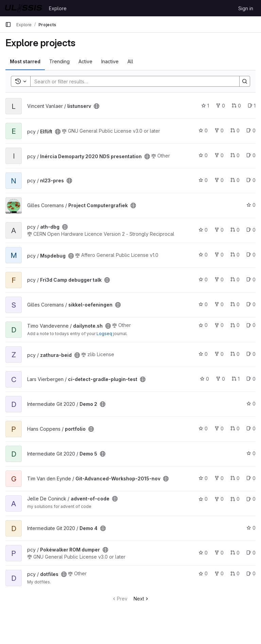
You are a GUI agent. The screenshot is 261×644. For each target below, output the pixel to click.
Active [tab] (85, 61)
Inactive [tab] (110, 61)
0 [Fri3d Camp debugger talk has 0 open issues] (251, 279)
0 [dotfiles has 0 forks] (219, 573)
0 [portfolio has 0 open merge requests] (235, 428)
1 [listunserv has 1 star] (205, 106)
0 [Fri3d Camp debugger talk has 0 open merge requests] (235, 279)
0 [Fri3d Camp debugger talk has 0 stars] (203, 279)
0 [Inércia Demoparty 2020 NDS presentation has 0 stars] (203, 155)
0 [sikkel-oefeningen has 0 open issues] (251, 304)
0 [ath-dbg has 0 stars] (203, 230)
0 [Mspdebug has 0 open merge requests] (235, 255)
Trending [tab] (59, 61)
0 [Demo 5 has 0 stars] (251, 453)
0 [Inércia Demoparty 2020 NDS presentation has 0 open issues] (251, 155)
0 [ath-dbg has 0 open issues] (251, 230)
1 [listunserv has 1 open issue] (252, 106)
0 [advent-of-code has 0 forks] (219, 499)
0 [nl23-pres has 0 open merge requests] (235, 180)
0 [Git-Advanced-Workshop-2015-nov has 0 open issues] (251, 478)
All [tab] (130, 61)
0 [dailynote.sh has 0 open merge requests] (235, 325)
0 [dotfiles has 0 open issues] (251, 573)
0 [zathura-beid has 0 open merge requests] (235, 354)
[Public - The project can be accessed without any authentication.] (97, 106)
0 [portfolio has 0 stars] (203, 428)
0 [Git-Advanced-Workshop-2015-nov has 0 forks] (219, 478)
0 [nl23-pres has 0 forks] (219, 180)
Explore (58, 8)
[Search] (132, 81)
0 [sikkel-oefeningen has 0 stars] (203, 304)
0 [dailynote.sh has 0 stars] (203, 325)
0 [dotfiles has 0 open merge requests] (235, 573)
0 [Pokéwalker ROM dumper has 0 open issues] (251, 553)
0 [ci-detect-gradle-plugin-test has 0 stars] (204, 379)
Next (142, 599)
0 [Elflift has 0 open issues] (251, 130)
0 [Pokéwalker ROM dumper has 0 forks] (219, 553)
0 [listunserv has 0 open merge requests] (236, 106)
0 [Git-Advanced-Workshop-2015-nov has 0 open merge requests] (235, 478)
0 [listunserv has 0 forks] (220, 106)
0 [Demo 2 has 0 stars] (251, 404)
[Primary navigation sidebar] (8, 24)
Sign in (246, 8)
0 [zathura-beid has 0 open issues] (251, 354)
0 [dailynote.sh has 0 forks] (219, 325)
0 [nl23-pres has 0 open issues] (251, 180)
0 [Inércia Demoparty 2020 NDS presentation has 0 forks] (219, 155)
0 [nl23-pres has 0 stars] (203, 180)
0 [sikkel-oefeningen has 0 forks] (219, 304)
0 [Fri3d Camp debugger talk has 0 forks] (219, 279)
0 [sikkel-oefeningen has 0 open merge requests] (235, 304)
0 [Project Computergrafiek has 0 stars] (251, 205)
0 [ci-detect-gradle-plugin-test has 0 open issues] (251, 379)
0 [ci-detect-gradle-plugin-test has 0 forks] (220, 379)
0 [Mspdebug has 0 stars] (203, 255)
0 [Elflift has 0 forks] (219, 130)
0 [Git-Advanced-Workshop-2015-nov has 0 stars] (203, 478)
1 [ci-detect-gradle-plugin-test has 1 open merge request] (236, 379)
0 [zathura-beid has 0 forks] (219, 354)
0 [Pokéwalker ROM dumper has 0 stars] (203, 553)
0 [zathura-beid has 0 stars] (203, 354)
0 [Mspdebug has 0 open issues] (251, 255)
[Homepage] (24, 8)
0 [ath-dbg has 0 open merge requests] (235, 230)
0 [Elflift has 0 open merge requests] (235, 130)
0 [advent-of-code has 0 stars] (203, 499)
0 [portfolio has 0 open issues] (251, 428)
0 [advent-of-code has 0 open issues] (251, 499)
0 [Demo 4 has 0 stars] (251, 528)
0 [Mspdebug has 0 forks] (219, 255)
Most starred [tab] (25, 61)
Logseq (104, 334)
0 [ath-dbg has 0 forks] (219, 230)
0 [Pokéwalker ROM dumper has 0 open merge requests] (235, 553)
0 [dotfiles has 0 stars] (203, 573)
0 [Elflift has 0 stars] (203, 130)
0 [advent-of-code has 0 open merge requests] (235, 499)
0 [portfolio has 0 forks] (219, 428)
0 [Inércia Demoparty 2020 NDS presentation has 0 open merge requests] (235, 155)
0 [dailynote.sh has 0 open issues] (251, 325)
